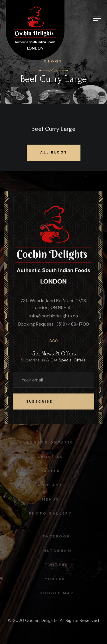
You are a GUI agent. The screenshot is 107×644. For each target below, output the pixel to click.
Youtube (58, 579)
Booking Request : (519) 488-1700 (54, 324)
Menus (49, 499)
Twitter (58, 565)
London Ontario (49, 442)
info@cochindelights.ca (54, 316)
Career (49, 471)
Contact (49, 485)
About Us (49, 457)
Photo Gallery (49, 513)
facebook (58, 536)
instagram (58, 551)
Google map (58, 593)
